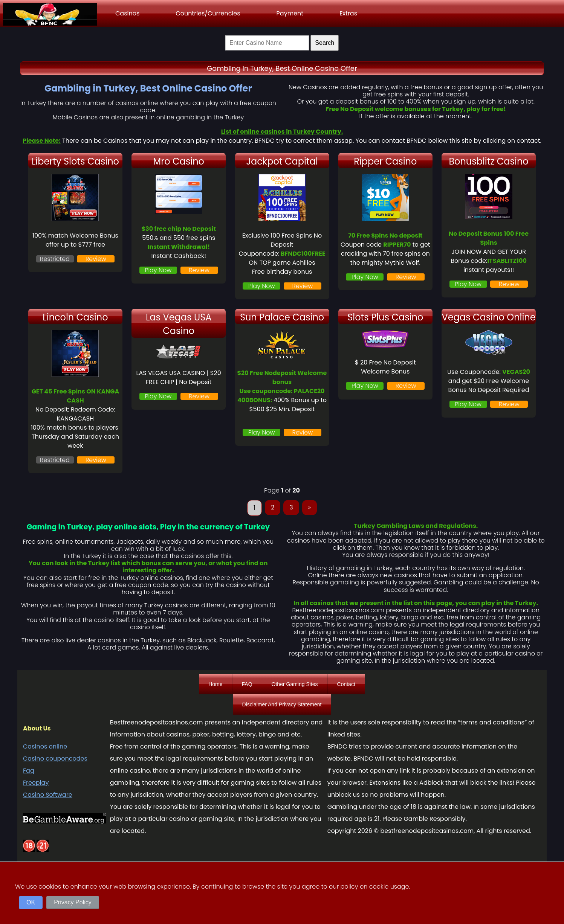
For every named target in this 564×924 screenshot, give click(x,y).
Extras (348, 13)
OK (31, 902)
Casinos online (45, 746)
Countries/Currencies (208, 13)
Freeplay (36, 783)
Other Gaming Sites (295, 684)
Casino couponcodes (55, 759)
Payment (290, 13)
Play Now (158, 270)
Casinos (127, 13)
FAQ (247, 684)
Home (215, 684)
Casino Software (48, 795)
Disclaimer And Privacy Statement (282, 704)
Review (96, 259)
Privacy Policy (73, 902)
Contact (346, 684)
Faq (29, 771)
